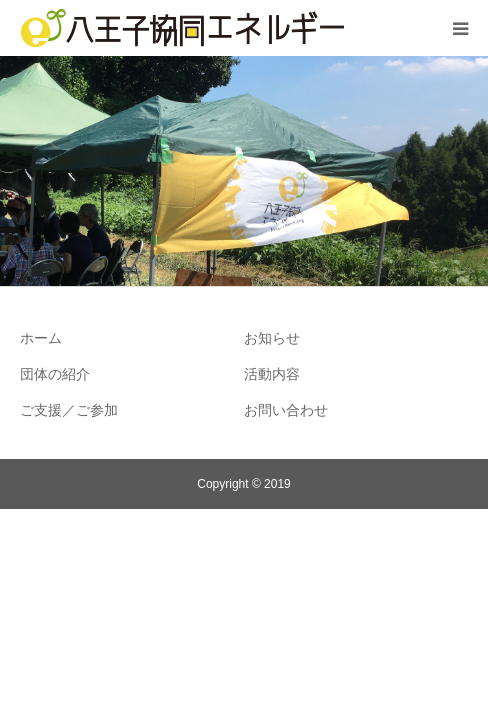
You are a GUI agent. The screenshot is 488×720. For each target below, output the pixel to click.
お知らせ (272, 338)
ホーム (41, 338)
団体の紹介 (55, 374)
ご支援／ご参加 (69, 410)
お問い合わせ (286, 410)
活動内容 (272, 374)
